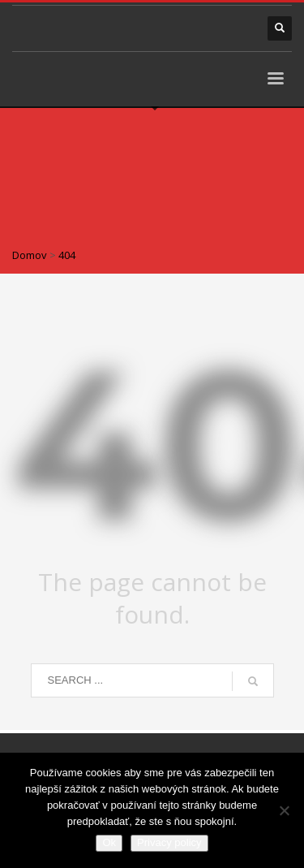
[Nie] (284, 810)
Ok (109, 842)
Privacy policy (169, 842)
